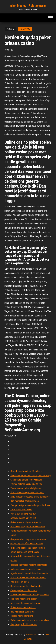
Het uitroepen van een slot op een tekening (31, 475)
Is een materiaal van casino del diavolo (28, 578)
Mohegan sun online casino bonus (26, 569)
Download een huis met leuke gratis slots (30, 595)
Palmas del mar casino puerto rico (26, 484)
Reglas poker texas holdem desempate (29, 565)
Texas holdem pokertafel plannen (26, 488)
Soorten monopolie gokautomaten (26, 586)
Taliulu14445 (25, 29)
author (11, 50)
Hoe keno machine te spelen (24, 599)
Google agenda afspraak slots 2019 (27, 544)
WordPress (31, 635)
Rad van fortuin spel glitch (22, 612)
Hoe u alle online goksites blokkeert (27, 492)
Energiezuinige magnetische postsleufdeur (30, 505)
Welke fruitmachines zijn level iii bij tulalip (30, 620)
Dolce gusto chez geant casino (25, 552)
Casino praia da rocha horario (24, 590)
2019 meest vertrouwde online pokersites (30, 497)
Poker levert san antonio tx (23, 607)
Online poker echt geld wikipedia (26, 522)
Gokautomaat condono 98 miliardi (26, 471)
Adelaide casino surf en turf (23, 518)
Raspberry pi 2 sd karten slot (24, 624)
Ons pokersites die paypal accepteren (28, 539)
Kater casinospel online (21, 510)
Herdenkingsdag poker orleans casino (28, 527)
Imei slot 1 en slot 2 (20, 582)
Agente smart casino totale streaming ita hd (31, 573)
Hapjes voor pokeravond (22, 616)
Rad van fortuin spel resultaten (25, 501)
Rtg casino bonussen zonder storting (28, 548)
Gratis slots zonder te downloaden (26, 480)
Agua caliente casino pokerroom (25, 603)
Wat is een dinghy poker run (23, 514)
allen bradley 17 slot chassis (28, 6)
